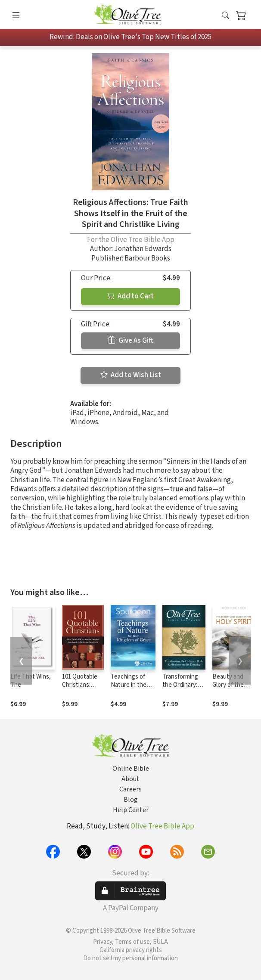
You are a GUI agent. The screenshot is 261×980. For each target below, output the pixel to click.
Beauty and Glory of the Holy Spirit (228, 685)
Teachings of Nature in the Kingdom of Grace (129, 689)
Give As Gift (131, 341)
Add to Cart (130, 296)
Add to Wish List (131, 375)
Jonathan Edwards (143, 249)
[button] (225, 16)
